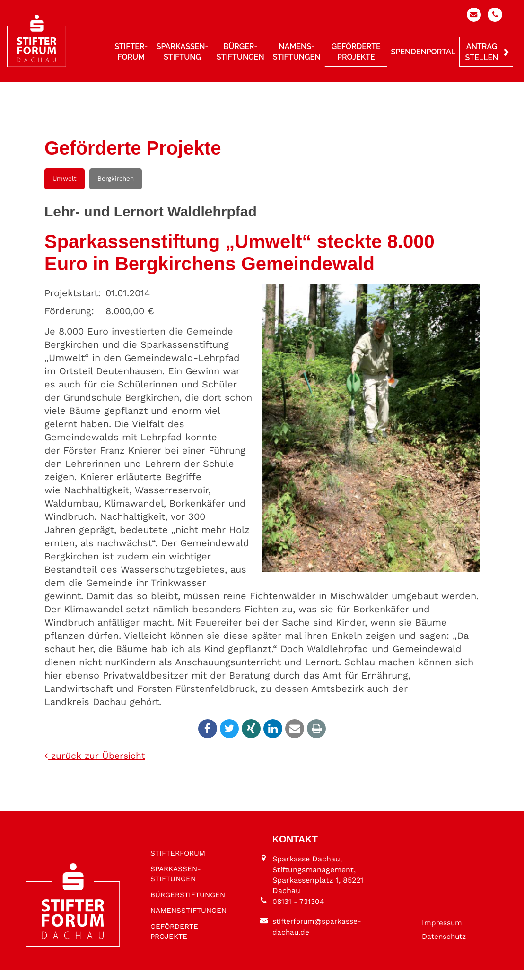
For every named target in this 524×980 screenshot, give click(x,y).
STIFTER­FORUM (180, 839)
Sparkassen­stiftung (183, 53)
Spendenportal (423, 53)
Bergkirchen (116, 178)
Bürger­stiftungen (240, 53)
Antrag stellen (482, 53)
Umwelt (65, 178)
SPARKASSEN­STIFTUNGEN (177, 861)
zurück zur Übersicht (96, 756)
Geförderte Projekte (356, 53)
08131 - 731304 (299, 912)
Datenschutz (445, 947)
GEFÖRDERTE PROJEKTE (176, 941)
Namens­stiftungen (297, 53)
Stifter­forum (131, 53)
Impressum (442, 933)
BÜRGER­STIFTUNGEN (175, 888)
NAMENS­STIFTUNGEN (175, 915)
